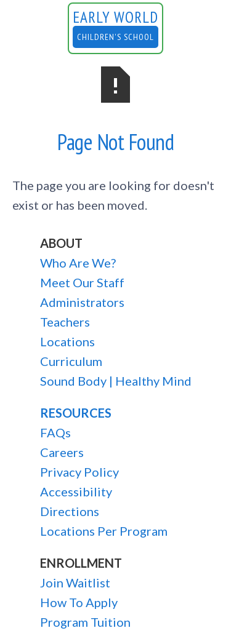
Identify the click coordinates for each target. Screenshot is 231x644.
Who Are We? (78, 263)
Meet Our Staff (82, 282)
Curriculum (71, 361)
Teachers (65, 322)
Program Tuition (85, 622)
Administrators (82, 302)
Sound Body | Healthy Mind (116, 381)
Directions (70, 511)
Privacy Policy (79, 472)
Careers (62, 452)
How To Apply (79, 602)
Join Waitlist (75, 582)
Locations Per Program (104, 531)
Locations (67, 341)
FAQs (55, 432)
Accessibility (76, 491)
